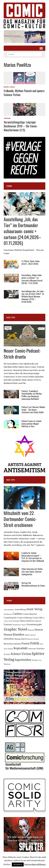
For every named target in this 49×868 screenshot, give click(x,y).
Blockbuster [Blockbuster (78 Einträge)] (8, 614)
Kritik (6, 87)
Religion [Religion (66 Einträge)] (10, 649)
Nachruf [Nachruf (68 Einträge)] (36, 639)
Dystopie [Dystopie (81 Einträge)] (16, 621)
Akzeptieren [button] (18, 864)
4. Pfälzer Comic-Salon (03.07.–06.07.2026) (30, 263)
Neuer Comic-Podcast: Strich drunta (22, 353)
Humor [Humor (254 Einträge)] (8, 634)
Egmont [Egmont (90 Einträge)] (38, 621)
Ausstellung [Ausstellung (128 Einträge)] (20, 609)
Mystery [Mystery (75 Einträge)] (30, 639)
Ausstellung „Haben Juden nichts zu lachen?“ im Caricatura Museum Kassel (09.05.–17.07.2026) (32, 279)
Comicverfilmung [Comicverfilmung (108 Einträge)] (25, 618)
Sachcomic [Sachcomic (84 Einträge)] (32, 649)
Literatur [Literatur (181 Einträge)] (9, 639)
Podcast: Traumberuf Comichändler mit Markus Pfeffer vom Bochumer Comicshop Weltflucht (32, 395)
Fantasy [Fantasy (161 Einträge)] (8, 624)
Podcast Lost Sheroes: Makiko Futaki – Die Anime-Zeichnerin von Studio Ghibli (33, 410)
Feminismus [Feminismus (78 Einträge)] (17, 625)
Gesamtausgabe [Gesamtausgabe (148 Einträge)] (34, 624)
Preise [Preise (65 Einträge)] (41, 644)
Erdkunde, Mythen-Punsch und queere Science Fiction (24, 93)
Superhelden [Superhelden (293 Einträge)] (23, 660)
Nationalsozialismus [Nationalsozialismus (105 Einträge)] (12, 644)
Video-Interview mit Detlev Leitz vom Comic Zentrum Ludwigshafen (32, 572)
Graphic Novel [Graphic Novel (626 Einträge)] (15, 629)
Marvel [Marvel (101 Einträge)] (24, 639)
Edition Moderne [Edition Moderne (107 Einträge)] (27, 621)
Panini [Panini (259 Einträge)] (26, 643)
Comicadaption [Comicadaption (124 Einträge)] (30, 614)
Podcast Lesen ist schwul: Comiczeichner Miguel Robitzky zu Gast (32, 424)
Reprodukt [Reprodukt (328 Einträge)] (21, 648)
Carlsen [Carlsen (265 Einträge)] (17, 614)
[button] (24, 37)
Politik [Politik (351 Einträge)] (35, 643)
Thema (12, 87)
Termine (7, 118)
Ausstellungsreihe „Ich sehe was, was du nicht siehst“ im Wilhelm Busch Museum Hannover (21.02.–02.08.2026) (33, 297)
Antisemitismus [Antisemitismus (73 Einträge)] (9, 610)
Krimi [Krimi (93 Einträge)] (27, 635)
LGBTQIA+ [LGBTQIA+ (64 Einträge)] (33, 635)
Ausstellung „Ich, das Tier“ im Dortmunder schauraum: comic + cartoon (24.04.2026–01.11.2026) (22, 231)
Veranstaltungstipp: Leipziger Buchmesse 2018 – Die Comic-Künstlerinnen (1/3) (21, 126)
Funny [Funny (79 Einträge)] (24, 625)
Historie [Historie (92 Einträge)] (31, 630)
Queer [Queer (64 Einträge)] (5, 649)
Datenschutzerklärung (35, 864)
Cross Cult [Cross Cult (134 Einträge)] (37, 618)
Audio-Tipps (11, 317)
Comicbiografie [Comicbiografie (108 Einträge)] (10, 618)
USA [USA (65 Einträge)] (40, 660)
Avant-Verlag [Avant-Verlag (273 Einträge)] (34, 609)
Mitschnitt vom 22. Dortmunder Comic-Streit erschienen (20, 519)
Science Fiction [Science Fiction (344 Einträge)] (21, 654)
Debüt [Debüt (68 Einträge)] (10, 621)
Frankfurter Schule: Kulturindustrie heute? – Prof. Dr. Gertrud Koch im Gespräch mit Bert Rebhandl (33, 557)
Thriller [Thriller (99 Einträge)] (35, 660)
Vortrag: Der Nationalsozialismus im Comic (33, 584)
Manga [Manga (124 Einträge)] (17, 639)
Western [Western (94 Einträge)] (7, 664)
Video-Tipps (11, 480)
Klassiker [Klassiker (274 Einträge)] (19, 634)
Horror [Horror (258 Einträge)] (39, 629)
